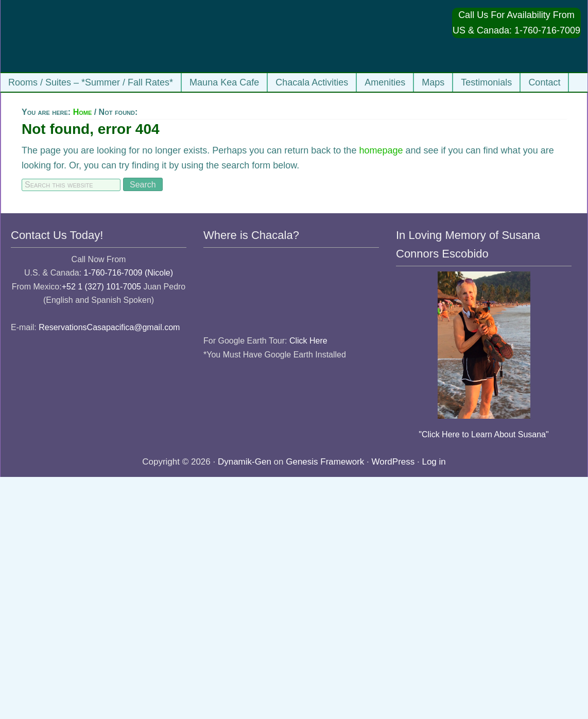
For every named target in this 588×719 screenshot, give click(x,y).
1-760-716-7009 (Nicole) (128, 273)
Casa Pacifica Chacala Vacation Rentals (109, 36)
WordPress (393, 462)
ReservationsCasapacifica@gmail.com (109, 327)
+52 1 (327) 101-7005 (101, 287)
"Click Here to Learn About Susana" (483, 434)
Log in (434, 462)
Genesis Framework (325, 462)
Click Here (308, 341)
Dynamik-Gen (245, 462)
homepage (381, 150)
